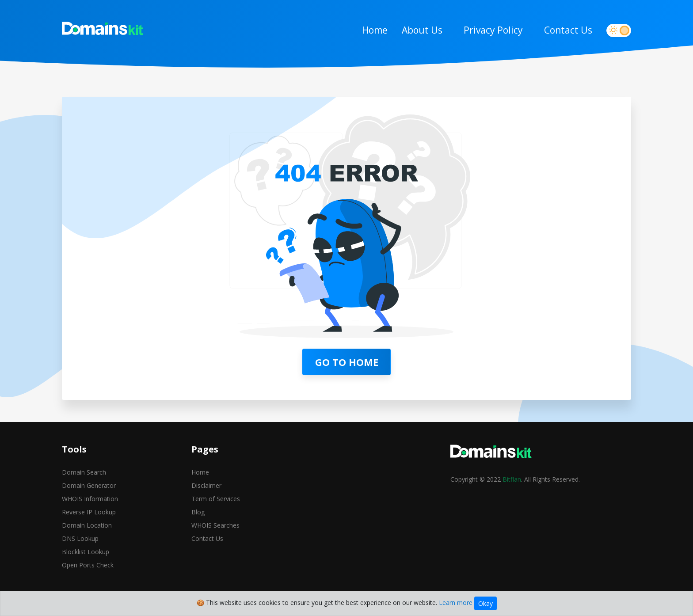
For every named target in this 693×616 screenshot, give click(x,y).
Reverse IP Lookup (89, 512)
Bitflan (512, 479)
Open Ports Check (88, 565)
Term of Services (216, 499)
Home (375, 30)
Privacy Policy (493, 30)
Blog (198, 512)
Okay (485, 603)
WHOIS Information (90, 499)
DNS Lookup (80, 538)
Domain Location (87, 525)
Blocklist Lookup (86, 552)
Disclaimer (206, 485)
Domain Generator (89, 485)
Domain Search (84, 472)
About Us (422, 30)
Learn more (456, 603)
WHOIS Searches (215, 525)
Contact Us (568, 30)
